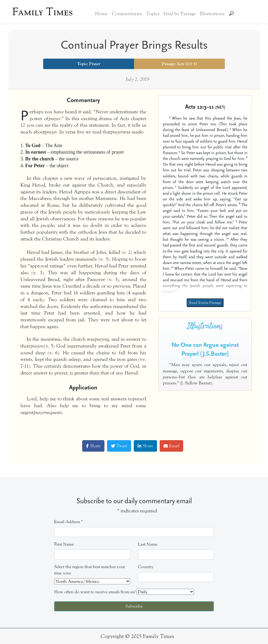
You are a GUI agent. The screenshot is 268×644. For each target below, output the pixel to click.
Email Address (69, 522)
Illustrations (212, 14)
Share (93, 446)
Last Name (148, 544)
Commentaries (127, 14)
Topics (153, 14)
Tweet (119, 446)
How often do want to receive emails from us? (95, 592)
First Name (64, 544)
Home (101, 14)
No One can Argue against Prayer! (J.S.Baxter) (205, 349)
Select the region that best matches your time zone (90, 570)
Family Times (43, 12)
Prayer (95, 64)
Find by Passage (180, 14)
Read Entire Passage (205, 303)
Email (171, 446)
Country (146, 567)
